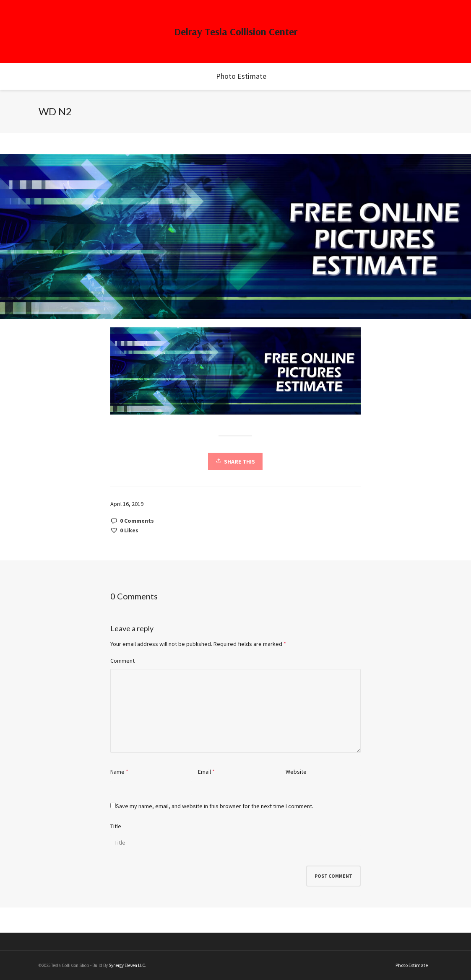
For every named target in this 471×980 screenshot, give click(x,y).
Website (296, 772)
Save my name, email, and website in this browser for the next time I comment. (215, 806)
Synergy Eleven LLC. (128, 965)
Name (117, 772)
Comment (122, 661)
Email (204, 772)
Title (116, 826)
